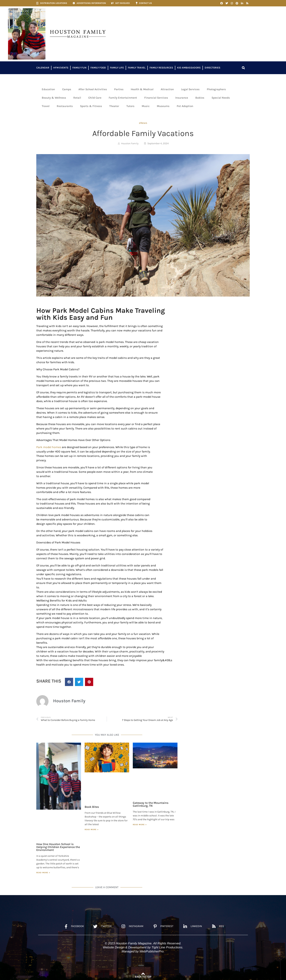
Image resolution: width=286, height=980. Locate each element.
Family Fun (79, 68)
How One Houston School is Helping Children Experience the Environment (58, 847)
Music (146, 106)
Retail (77, 98)
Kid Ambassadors (189, 68)
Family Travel (137, 68)
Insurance (182, 98)
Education (48, 89)
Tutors (130, 106)
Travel (46, 106)
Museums (163, 106)
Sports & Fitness (91, 106)
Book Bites (92, 807)
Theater (114, 106)
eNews (143, 123)
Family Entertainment (123, 98)
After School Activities (93, 89)
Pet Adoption (185, 106)
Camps (67, 89)
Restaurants (65, 106)
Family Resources (161, 68)
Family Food (98, 68)
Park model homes (49, 447)
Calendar (43, 68)
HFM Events (61, 68)
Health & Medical (142, 89)
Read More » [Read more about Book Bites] (92, 830)
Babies (200, 98)
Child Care (95, 98)
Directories (212, 68)
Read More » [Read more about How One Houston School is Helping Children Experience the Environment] (43, 873)
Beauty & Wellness (54, 98)
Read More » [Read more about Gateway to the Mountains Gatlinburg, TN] (140, 825)
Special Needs (221, 98)
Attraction (167, 89)
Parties (119, 89)
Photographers (216, 89)
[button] (243, 68)
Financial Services (156, 98)
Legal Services (190, 89)
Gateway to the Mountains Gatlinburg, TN (151, 804)
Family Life (117, 68)
